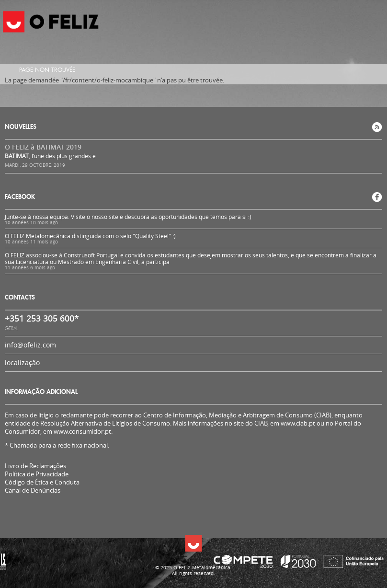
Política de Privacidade (37, 474)
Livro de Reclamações (35, 466)
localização (22, 363)
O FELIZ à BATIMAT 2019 (43, 147)
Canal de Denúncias (33, 490)
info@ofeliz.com (30, 345)
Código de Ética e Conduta (42, 482)
